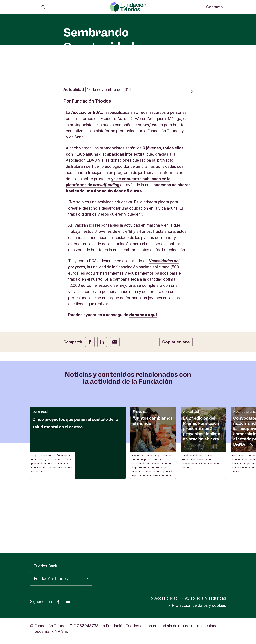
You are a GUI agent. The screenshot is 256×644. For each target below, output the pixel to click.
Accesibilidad (164, 598)
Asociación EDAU (87, 178)
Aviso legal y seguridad (204, 598)
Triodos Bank (45, 566)
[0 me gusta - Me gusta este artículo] (191, 157)
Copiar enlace (176, 407)
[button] (251, 511)
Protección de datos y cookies (197, 605)
